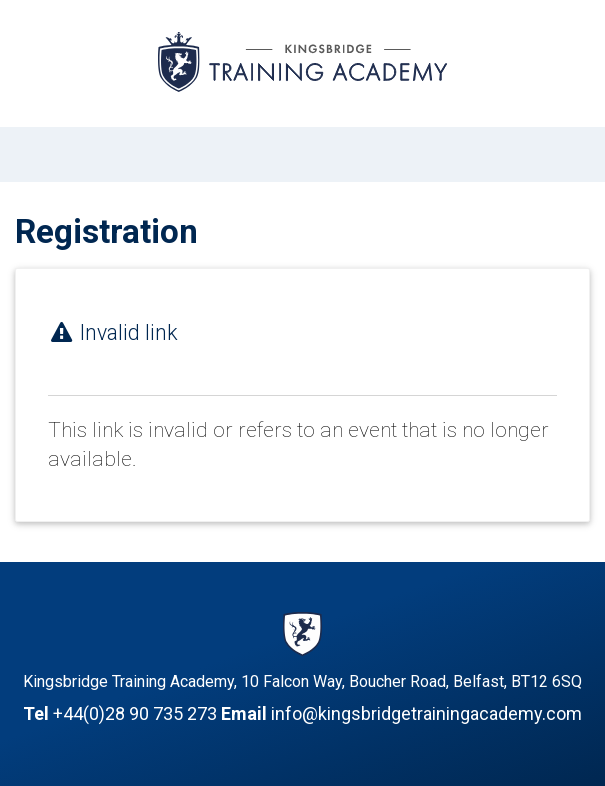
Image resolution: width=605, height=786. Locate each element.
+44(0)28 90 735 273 (135, 713)
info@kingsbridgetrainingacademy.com (426, 713)
